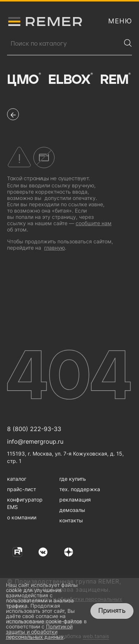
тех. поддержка (80, 489)
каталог (17, 479)
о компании (22, 517)
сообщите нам (94, 223)
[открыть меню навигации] (120, 21)
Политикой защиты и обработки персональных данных (39, 632)
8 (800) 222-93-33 (34, 429)
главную (54, 248)
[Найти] (128, 43)
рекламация (75, 500)
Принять (112, 610)
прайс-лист (21, 489)
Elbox (71, 80)
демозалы (72, 510)
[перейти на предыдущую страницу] (13, 114)
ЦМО (24, 80)
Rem (115, 80)
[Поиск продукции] (64, 44)
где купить (73, 479)
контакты (71, 520)
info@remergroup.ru (35, 441)
